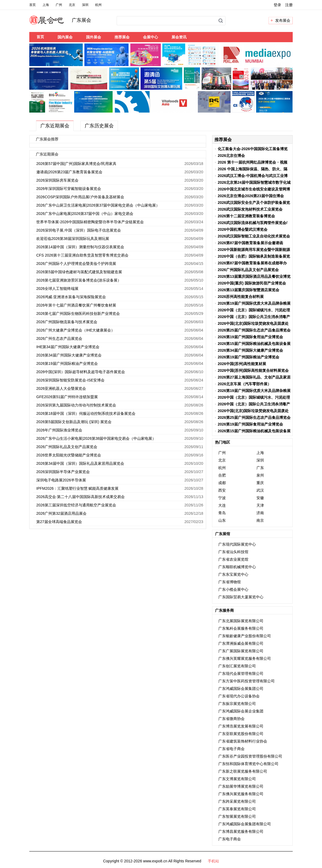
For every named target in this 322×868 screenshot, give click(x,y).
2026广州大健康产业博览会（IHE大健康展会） (76, 330)
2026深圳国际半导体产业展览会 (63, 472)
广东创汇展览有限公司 (237, 666)
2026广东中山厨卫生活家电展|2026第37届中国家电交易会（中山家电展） (98, 205)
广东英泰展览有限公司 (237, 809)
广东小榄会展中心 (233, 589)
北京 (72, 5)
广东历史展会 (99, 126)
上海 (46, 5)
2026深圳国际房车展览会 (57, 180)
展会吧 (53, 23)
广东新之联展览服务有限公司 (243, 771)
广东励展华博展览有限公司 (241, 786)
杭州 (98, 5)
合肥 (222, 475)
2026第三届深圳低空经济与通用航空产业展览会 (76, 505)
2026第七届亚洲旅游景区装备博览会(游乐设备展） (79, 280)
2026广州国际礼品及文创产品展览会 (67, 447)
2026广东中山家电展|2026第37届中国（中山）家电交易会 (85, 214)
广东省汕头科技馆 (233, 552)
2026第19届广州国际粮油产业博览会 (68, 363)
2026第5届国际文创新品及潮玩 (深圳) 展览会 (74, 422)
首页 (33, 5)
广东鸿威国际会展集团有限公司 (245, 824)
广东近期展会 (55, 126)
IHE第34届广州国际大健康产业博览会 (68, 347)
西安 (222, 490)
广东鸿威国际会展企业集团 (241, 711)
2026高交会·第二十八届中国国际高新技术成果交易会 (80, 497)
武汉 (260, 490)
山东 (222, 520)
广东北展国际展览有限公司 (241, 621)
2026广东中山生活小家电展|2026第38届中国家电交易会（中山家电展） (96, 438)
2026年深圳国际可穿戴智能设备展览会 (69, 189)
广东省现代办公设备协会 (239, 696)
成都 (222, 483)
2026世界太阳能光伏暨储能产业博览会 (69, 455)
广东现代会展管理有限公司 (241, 673)
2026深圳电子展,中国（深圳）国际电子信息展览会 (79, 230)
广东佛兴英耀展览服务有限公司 (245, 658)
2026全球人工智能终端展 (57, 289)
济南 (260, 513)
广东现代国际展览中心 (237, 544)
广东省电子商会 (231, 749)
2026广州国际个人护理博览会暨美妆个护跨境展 (76, 264)
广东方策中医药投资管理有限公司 (246, 681)
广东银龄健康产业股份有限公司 (245, 636)
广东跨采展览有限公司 (237, 801)
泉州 (260, 475)
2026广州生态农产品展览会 (59, 338)
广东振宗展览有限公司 (237, 704)
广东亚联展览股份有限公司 (241, 734)
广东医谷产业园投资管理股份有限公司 (250, 756)
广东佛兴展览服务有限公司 (241, 794)
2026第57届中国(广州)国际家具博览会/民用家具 (76, 164)
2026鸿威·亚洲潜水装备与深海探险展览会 (71, 297)
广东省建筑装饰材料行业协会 (243, 741)
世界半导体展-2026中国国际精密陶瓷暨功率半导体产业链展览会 (90, 222)
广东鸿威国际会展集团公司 (241, 689)
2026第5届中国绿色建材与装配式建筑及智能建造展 (79, 272)
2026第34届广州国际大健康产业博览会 (69, 355)
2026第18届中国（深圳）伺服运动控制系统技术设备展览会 (86, 413)
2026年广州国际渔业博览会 (59, 430)
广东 (260, 468)
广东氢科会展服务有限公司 (241, 628)
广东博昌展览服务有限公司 (241, 831)
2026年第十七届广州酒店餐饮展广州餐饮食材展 (76, 305)
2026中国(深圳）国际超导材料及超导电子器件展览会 (81, 372)
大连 (222, 505)
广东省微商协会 (231, 719)
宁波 (222, 498)
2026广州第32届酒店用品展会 (61, 513)
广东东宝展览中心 (233, 574)
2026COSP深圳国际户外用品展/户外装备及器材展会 (80, 197)
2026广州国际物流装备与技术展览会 (67, 322)
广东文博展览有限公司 (237, 779)
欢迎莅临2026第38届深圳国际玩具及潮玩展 (73, 239)
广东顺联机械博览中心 (237, 567)
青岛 (222, 513)
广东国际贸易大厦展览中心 (241, 597)
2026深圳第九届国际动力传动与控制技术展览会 (76, 405)
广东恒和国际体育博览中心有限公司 (248, 764)
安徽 (260, 498)
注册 (289, 5)
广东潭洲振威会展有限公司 (241, 643)
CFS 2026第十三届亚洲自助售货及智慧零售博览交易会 (82, 255)
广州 (59, 5)
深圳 (85, 5)
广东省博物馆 (230, 582)
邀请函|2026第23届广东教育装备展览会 (69, 172)
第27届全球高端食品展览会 (59, 522)
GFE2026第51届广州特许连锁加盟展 (67, 397)
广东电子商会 (230, 839)
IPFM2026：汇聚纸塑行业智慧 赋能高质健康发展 (77, 488)
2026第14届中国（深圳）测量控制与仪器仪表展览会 (80, 247)
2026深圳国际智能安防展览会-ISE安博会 (70, 380)
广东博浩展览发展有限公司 (241, 726)
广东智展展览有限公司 (237, 816)
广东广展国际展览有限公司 (241, 651)
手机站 (213, 861)
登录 (277, 5)
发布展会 (283, 20)
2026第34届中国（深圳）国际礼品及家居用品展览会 (80, 463)
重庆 (260, 483)
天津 (260, 505)
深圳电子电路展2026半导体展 (61, 480)
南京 (260, 520)
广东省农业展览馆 (233, 559)
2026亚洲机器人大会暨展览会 (61, 388)
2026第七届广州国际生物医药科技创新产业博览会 (78, 314)
